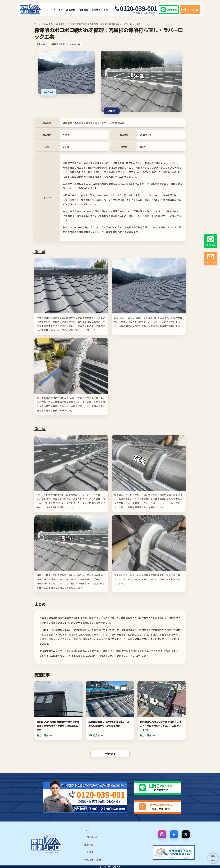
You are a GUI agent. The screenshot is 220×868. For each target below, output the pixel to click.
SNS (105, 10)
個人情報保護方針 (93, 859)
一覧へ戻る (110, 753)
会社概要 (95, 9)
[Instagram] (162, 834)
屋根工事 (61, 24)
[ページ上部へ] (213, 858)
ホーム (37, 24)
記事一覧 (89, 845)
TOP (87, 830)
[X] (186, 834)
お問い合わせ (91, 837)
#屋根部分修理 (58, 44)
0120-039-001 (135, 9)
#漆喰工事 (75, 44)
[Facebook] (174, 834)
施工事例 (70, 10)
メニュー (57, 10)
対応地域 (82, 10)
